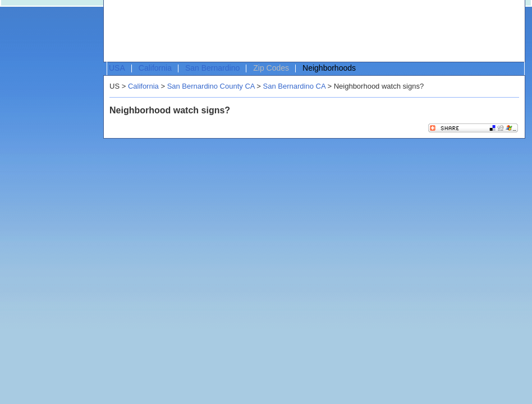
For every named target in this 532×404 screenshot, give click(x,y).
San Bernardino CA (294, 86)
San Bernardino (212, 68)
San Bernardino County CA (211, 86)
